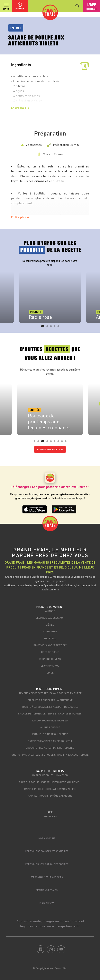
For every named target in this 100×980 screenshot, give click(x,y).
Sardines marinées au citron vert (50, 741)
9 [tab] (67, 442)
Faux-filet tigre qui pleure (50, 734)
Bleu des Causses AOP (50, 618)
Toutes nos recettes (50, 449)
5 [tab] (60, 327)
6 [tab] (56, 442)
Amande (50, 611)
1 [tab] (43, 327)
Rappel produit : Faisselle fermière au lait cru (50, 782)
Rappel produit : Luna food (50, 775)
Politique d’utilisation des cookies (47, 864)
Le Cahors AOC (50, 666)
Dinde (50, 673)
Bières (50, 625)
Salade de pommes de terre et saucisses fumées (50, 713)
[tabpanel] (50, 297)
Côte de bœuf (50, 652)
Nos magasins (47, 838)
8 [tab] (63, 442)
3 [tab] (52, 327)
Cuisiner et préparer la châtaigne (50, 700)
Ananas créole (50, 727)
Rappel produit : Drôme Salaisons (50, 796)
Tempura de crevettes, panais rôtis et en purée (50, 693)
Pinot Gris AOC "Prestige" (50, 645)
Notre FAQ (50, 816)
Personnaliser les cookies (47, 877)
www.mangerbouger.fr (63, 926)
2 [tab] (48, 327)
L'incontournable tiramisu (50, 720)
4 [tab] (56, 327)
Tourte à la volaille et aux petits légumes (50, 707)
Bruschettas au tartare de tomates (50, 748)
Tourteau (50, 638)
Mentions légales (47, 890)
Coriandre (50, 631)
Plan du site (47, 903)
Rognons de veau (50, 659)
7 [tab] (60, 442)
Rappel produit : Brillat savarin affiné (50, 789)
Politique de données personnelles (47, 851)
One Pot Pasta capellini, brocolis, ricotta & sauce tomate (50, 755)
